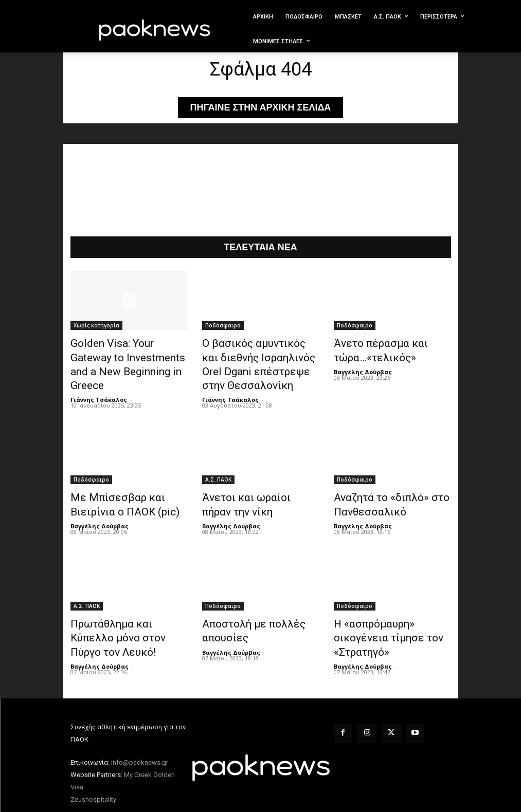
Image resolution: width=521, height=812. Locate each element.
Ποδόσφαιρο (223, 327)
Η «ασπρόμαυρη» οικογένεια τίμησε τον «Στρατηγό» (390, 614)
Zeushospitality (93, 765)
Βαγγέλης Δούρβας (363, 368)
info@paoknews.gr (140, 728)
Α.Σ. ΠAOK (218, 470)
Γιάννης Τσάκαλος (99, 379)
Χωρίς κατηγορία (96, 327)
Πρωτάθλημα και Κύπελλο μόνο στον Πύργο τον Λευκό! (127, 614)
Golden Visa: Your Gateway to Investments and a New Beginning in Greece (128, 355)
